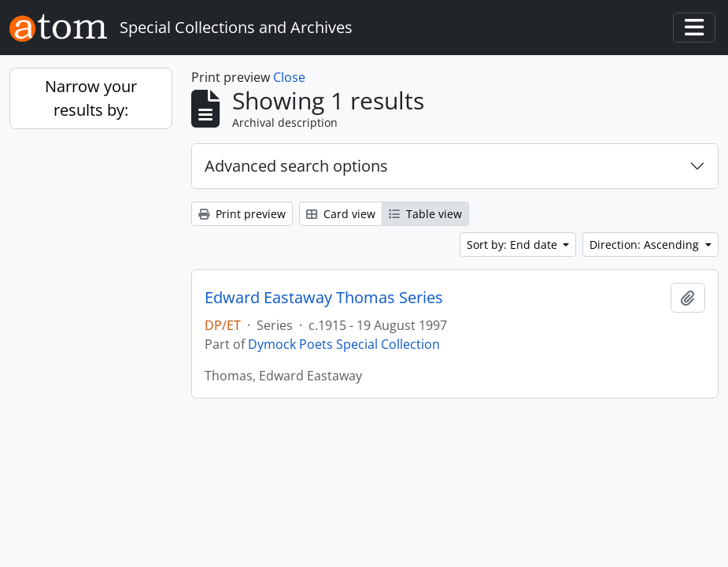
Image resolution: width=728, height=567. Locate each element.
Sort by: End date (514, 245)
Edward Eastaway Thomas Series (324, 298)
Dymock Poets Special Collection (344, 344)
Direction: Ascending (646, 245)
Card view (341, 214)
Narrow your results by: (91, 98)
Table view (425, 214)
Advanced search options (296, 166)
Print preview (242, 214)
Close (289, 77)
